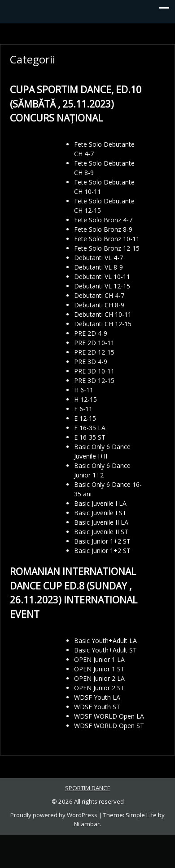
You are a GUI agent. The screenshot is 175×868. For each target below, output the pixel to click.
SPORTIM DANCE (88, 788)
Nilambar (87, 824)
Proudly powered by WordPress (54, 815)
